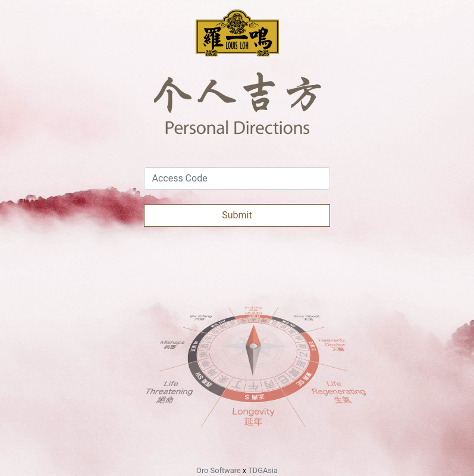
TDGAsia (263, 470)
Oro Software (219, 470)
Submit (237, 215)
